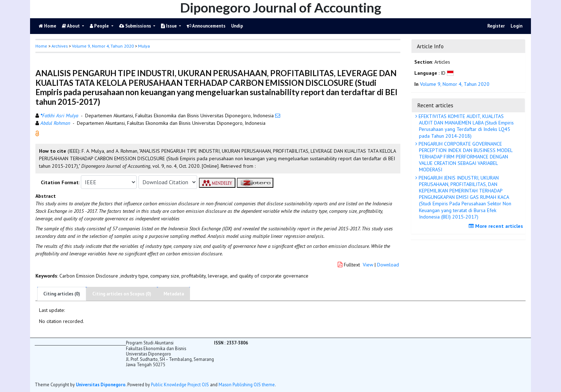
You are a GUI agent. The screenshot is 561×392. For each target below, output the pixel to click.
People (100, 26)
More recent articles (497, 226)
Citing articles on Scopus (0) (122, 294)
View (368, 265)
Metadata (174, 294)
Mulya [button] (144, 46)
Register (496, 26)
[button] (37, 133)
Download (388, 265)
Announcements (206, 26)
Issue (169, 26)
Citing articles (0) (62, 294)
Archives (60, 46)
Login (516, 26)
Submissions (136, 26)
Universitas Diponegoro (101, 384)
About (71, 26)
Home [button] (41, 46)
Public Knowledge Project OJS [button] (180, 384)
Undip (237, 26)
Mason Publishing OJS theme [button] (247, 384)
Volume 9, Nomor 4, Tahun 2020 (103, 46)
